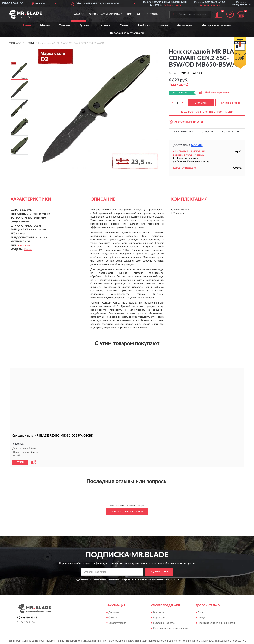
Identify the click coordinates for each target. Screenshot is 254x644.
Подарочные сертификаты (127, 33)
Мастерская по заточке (216, 25)
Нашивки (104, 25)
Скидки (202, 618)
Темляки (65, 25)
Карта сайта (160, 618)
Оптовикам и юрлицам (105, 14)
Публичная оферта (164, 623)
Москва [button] (197, 145)
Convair (28, 250)
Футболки (144, 25)
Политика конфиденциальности (216, 623)
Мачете (45, 25)
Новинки (133, 14)
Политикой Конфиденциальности (126, 580)
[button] (210, 5)
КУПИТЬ (20, 462)
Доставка (114, 612)
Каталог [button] (78, 14)
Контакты (152, 14)
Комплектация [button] (231, 132)
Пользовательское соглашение (171, 628)
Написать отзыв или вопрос (127, 512)
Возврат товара (117, 623)
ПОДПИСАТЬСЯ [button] (159, 572)
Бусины (84, 25)
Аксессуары (185, 25)
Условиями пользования (157, 580)
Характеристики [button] (184, 132)
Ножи (27, 25)
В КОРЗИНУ (201, 103)
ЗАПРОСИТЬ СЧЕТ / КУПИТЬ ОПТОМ (207, 112)
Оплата (113, 618)
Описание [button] (208, 132)
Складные (24, 246)
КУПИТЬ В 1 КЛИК (230, 103)
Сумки (124, 25)
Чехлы (164, 25)
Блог (201, 612)
